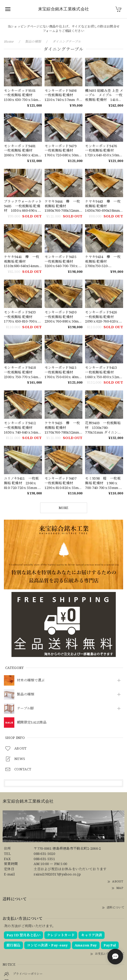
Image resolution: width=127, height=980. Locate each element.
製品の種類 (26, 694)
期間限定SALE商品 (32, 723)
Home (9, 41)
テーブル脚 (25, 708)
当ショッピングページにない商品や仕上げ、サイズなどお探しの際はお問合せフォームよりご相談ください (64, 29)
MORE (63, 508)
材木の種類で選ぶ (31, 680)
